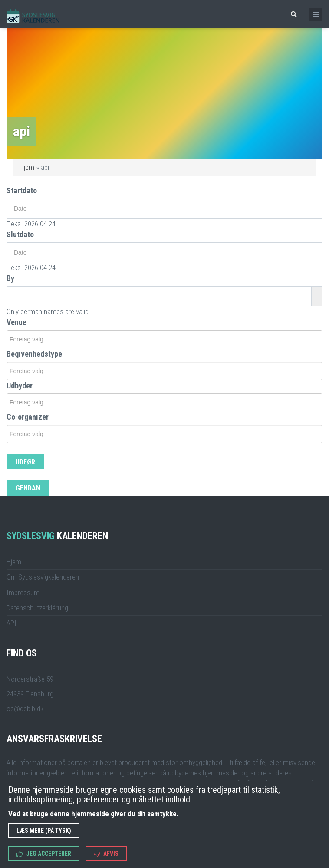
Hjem (27, 167)
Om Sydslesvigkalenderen (43, 577)
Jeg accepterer (44, 854)
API (12, 623)
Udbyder (20, 386)
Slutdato (20, 234)
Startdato (22, 190)
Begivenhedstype (34, 354)
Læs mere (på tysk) (44, 831)
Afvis (106, 854)
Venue (16, 322)
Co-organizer (28, 417)
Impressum (23, 593)
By (10, 278)
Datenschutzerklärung (37, 608)
